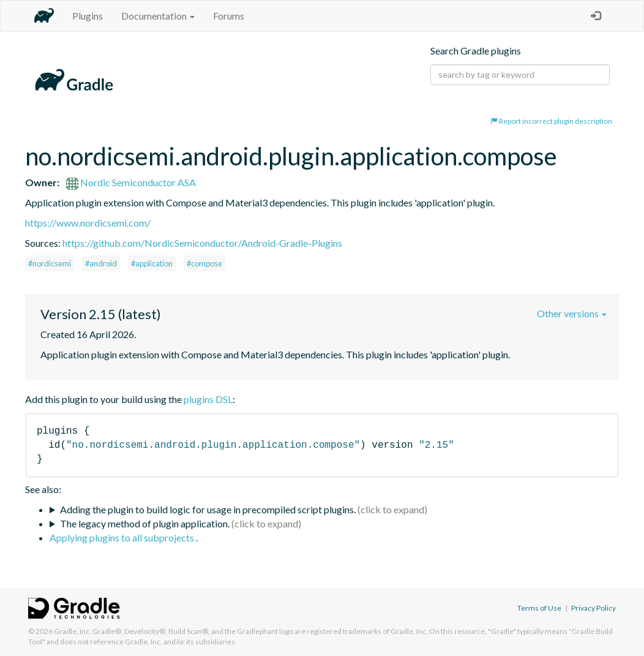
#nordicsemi (50, 263)
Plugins (88, 16)
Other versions (572, 313)
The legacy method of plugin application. (145, 523)
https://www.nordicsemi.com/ (88, 223)
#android (101, 263)
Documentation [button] (158, 16)
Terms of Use (539, 608)
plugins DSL (208, 399)
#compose (204, 263)
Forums (229, 16)
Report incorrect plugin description (551, 121)
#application (152, 263)
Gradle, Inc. (73, 631)
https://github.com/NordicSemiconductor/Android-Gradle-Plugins (202, 243)
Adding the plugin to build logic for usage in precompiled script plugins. (208, 509)
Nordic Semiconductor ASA (131, 182)
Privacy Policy (593, 608)
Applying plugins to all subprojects (123, 537)
